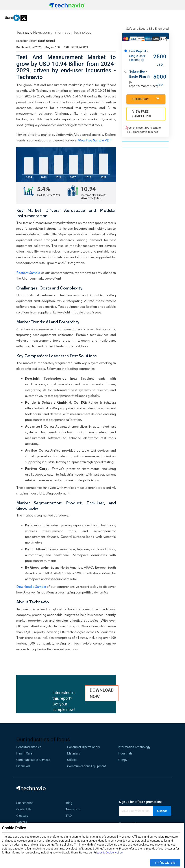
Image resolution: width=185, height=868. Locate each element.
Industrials (125, 753)
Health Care (24, 753)
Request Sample (28, 273)
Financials (23, 766)
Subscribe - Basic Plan (140, 74)
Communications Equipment (87, 766)
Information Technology (73, 32)
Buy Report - (140, 56)
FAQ (70, 816)
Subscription (25, 803)
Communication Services (33, 760)
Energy (123, 760)
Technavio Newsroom (33, 32)
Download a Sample (31, 587)
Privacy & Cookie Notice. (108, 852)
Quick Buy (146, 99)
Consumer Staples (29, 747)
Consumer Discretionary (84, 747)
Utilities (72, 760)
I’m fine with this (165, 863)
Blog (70, 803)
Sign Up (162, 811)
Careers (22, 822)
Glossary (22, 816)
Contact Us (24, 809)
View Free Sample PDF (95, 140)
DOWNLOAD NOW (102, 693)
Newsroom (75, 809)
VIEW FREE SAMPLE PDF (142, 114)
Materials (74, 753)
